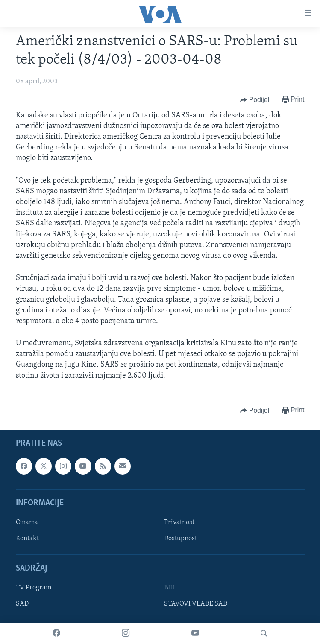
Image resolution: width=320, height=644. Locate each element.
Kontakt (27, 539)
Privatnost (179, 522)
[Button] (255, 100)
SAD (22, 604)
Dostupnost (181, 539)
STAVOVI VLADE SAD (196, 604)
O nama (27, 522)
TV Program (34, 588)
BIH (170, 588)
